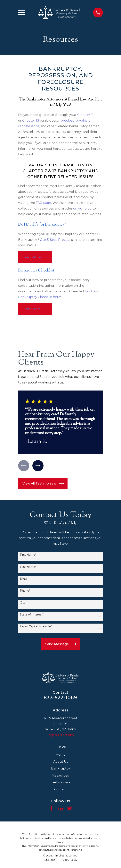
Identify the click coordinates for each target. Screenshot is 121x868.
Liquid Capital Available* (36, 627)
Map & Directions (60, 735)
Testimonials (60, 782)
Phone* (25, 591)
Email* (24, 579)
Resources (60, 775)
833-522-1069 (60, 697)
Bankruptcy (61, 769)
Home (61, 755)
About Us (61, 762)
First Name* (28, 555)
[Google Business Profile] (69, 809)
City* (23, 603)
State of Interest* (32, 615)
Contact (60, 789)
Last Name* (28, 567)
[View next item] (38, 466)
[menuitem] (50, 860)
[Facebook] (51, 809)
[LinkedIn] (60, 809)
